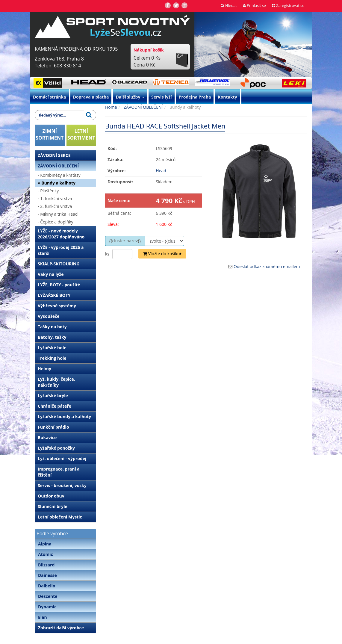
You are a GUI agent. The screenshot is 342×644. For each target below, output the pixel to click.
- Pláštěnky (48, 191)
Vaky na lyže (51, 274)
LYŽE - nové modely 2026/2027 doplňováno (61, 234)
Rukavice (47, 437)
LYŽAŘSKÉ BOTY (54, 295)
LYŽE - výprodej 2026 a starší (61, 250)
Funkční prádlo (53, 427)
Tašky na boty (52, 327)
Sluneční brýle (53, 506)
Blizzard (46, 565)
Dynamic (47, 607)
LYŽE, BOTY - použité (59, 285)
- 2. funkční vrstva (55, 206)
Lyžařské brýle (53, 396)
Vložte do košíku (162, 254)
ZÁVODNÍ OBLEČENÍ (58, 166)
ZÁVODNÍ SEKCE (54, 155)
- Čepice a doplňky (56, 222)
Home (111, 107)
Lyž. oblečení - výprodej (62, 458)
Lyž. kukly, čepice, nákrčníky (56, 382)
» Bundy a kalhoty (57, 183)
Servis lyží (162, 97)
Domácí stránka (50, 97)
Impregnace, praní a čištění (59, 472)
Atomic (46, 554)
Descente (48, 596)
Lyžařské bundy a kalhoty (64, 417)
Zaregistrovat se (288, 6)
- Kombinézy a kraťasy (59, 175)
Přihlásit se (254, 6)
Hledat (229, 6)
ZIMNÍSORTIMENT (50, 134)
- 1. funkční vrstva (55, 198)
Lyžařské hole (52, 348)
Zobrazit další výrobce (61, 628)
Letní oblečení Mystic (60, 517)
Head (161, 171)
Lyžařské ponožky (56, 448)
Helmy (44, 369)
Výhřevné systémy (57, 306)
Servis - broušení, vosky (62, 485)
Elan (43, 617)
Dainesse (47, 575)
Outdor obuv (51, 496)
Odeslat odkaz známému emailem (267, 266)
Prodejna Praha (195, 97)
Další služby (130, 97)
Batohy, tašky (52, 337)
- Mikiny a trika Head (58, 214)
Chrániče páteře (55, 406)
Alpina (45, 544)
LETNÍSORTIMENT (81, 134)
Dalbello (47, 586)
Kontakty (227, 97)
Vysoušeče (49, 316)
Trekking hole (52, 358)
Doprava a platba (91, 97)
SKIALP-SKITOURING (59, 264)
